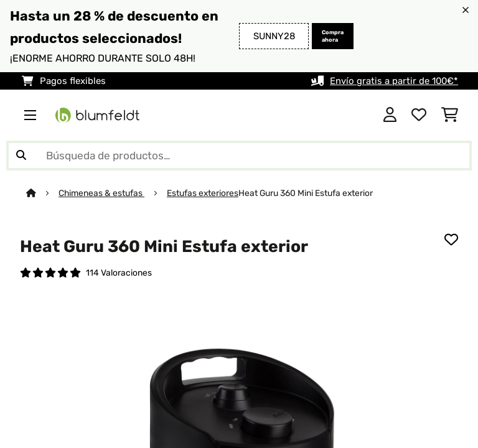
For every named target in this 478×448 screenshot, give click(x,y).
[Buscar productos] (239, 156)
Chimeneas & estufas (101, 193)
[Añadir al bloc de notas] (451, 240)
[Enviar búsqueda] (21, 156)
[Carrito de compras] (450, 115)
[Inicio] (42, 193)
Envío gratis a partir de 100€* (394, 81)
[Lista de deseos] (419, 115)
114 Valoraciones (119, 273)
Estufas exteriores (203, 193)
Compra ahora (333, 36)
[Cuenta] (390, 115)
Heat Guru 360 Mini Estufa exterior (306, 193)
